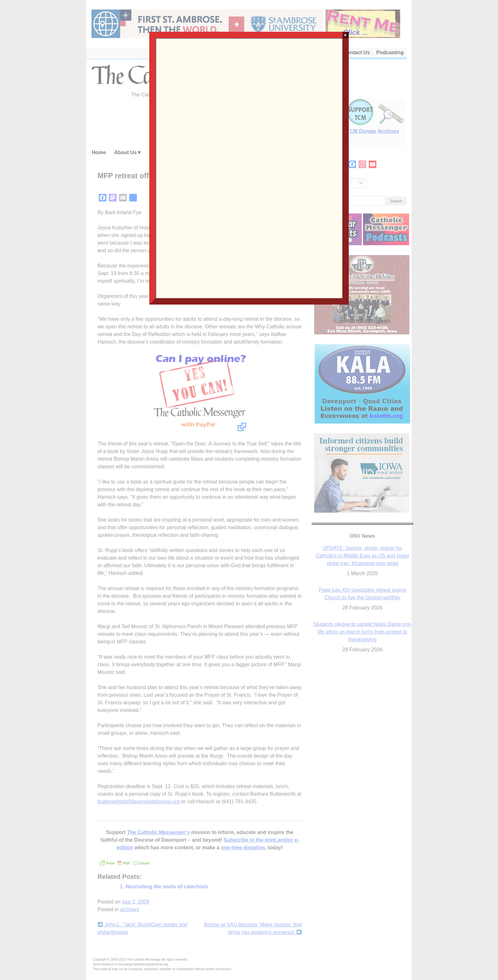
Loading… (249, 168)
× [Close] (345, 35)
